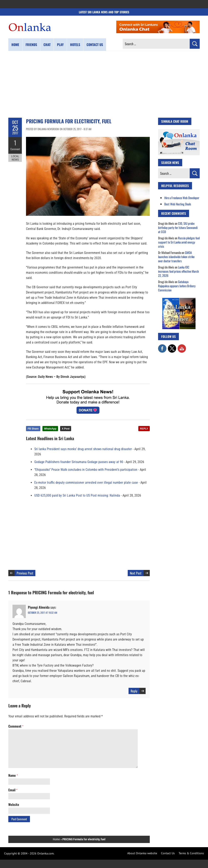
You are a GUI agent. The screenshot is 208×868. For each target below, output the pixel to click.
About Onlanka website (142, 853)
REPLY (144, 429)
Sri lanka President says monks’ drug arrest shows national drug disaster (83, 449)
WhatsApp (50, 429)
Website (14, 804)
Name (13, 775)
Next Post (136, 573)
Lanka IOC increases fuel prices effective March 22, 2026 (178, 271)
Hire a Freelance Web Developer (182, 198)
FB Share (33, 429)
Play (60, 45)
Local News (15, 158)
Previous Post (25, 573)
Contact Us (168, 853)
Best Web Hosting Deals (178, 204)
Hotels (75, 45)
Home (15, 45)
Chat (47, 45)
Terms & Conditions (191, 853)
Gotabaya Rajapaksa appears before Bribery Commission (177, 286)
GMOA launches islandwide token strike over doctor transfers (176, 257)
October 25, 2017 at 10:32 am (43, 613)
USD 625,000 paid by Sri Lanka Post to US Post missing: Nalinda (77, 495)
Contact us (95, 45)
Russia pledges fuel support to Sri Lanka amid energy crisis (179, 242)
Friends (31, 45)
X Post (66, 429)
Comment (15, 149)
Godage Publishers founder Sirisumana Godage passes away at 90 (79, 462)
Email (13, 790)
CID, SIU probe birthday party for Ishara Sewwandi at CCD (178, 227)
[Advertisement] (104, 84)
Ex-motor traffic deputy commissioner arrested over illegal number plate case (86, 483)
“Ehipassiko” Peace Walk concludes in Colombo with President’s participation (86, 470)
